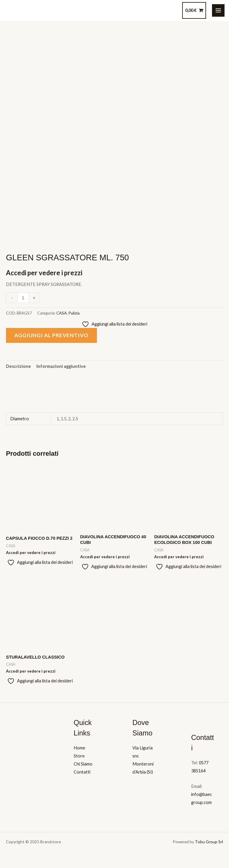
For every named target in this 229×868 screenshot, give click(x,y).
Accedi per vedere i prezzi (44, 273)
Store (79, 756)
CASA (62, 313)
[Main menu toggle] (218, 10)
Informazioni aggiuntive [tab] (61, 366)
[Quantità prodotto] (23, 298)
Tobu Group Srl (209, 842)
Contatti (82, 772)
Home (79, 748)
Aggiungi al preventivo (51, 335)
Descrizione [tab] (18, 366)
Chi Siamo (83, 764)
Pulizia (74, 313)
